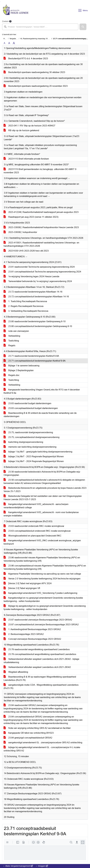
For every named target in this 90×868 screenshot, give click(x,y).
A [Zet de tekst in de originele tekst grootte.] (4, 43)
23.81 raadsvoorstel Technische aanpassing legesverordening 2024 (39, 267)
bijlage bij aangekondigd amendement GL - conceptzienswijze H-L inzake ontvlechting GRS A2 (42, 749)
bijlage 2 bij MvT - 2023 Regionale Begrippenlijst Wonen (34, 456)
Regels (9, 346)
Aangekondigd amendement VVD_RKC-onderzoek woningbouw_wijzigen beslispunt (42, 542)
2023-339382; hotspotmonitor (20, 232)
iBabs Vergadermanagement (19, 866)
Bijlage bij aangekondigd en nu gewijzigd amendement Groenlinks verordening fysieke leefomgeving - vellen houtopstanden (45, 608)
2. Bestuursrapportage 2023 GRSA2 (24, 634)
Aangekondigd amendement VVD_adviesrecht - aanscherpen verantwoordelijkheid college (36, 506)
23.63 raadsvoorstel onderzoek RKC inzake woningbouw (34, 526)
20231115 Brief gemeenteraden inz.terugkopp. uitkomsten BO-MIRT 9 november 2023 (40, 171)
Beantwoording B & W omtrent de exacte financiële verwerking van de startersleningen (40, 415)
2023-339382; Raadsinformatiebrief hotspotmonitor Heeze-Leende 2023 (41, 227)
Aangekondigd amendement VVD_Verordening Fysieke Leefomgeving (40, 593)
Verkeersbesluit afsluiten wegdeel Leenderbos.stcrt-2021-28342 (37, 667)
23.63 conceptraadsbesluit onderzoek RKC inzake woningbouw (37, 531)
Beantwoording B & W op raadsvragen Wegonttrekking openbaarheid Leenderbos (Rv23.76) (40, 678)
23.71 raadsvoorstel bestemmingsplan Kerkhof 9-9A (31, 356)
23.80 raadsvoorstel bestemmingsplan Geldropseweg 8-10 (35, 321)
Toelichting (11, 341)
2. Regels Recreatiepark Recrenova (24, 306)
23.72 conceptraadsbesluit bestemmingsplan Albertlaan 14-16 (36, 297)
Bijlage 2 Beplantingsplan (19, 370)
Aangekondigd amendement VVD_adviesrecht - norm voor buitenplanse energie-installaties (41, 514)
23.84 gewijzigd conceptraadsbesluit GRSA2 (28, 738)
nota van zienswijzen (16, 331)
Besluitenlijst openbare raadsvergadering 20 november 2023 (36, 86)
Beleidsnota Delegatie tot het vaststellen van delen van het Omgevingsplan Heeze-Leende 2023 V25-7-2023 (43, 498)
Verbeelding (12, 336)
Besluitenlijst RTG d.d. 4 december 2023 (26, 59)
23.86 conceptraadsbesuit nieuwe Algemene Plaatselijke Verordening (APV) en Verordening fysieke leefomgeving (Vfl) (45, 567)
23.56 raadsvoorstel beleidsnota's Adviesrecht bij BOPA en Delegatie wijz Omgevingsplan (42, 473)
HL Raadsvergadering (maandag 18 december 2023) (40, 39)
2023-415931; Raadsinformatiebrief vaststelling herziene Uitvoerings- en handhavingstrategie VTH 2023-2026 (41, 244)
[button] (83, 27)
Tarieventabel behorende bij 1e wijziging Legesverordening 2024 (38, 281)
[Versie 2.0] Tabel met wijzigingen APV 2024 (28, 583)
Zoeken (5, 21)
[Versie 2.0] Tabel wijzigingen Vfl (22, 588)
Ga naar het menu (1, 2)
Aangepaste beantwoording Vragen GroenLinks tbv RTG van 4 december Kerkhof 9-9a (42, 391)
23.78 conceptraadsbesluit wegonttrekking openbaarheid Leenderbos (40, 654)
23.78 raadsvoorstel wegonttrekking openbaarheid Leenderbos (37, 649)
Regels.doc (12, 375)
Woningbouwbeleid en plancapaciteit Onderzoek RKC (32, 536)
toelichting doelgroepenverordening (23, 442)
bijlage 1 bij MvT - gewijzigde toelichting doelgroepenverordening (38, 452)
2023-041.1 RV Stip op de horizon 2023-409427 (29, 126)
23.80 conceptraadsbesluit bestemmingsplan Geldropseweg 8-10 (38, 326)
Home (6, 39)
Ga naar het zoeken (0, 2)
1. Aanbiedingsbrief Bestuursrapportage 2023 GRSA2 (32, 629)
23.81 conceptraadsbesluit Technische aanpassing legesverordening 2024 (42, 272)
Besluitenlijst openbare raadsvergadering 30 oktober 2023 (34, 72)
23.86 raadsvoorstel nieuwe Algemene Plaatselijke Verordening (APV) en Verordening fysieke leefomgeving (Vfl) (42, 559)
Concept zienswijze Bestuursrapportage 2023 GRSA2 (32, 639)
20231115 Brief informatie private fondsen (26, 159)
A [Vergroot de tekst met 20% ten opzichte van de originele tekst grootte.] (9, 43)
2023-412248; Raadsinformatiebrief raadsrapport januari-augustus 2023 (41, 212)
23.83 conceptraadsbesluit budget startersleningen (31, 408)
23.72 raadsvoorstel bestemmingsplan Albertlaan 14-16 (33, 292)
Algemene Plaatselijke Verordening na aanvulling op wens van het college (42, 574)
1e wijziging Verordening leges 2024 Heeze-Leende (31, 276)
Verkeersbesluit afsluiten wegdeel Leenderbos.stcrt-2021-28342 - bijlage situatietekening (41, 661)
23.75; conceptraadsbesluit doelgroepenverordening (32, 437)
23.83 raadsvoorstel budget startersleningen (27, 403)
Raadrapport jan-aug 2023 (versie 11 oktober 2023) (31, 217)
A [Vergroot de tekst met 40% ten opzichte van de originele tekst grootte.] (14, 43)
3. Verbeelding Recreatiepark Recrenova (26, 311)
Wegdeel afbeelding (16, 672)
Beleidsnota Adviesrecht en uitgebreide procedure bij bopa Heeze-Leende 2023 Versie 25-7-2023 (45, 490)
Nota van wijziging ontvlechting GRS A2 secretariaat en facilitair (37, 728)
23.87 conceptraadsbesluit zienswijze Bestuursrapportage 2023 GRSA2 (41, 625)
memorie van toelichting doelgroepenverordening (30, 447)
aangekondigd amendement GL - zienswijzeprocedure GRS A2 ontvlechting (43, 743)
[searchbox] (40, 27)
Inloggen (43, 866)
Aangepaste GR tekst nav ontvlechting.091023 (29, 733)
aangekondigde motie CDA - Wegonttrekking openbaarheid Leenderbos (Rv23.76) (41, 687)
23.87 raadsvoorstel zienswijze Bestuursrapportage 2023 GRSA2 (38, 620)
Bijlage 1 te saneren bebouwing (21, 366)
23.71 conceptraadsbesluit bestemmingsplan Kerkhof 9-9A (35, 361)
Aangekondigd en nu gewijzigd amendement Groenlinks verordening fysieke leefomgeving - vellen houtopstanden (43, 600)
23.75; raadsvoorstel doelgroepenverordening (28, 432)
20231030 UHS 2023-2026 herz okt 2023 (26, 251)
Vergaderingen (15, 39)
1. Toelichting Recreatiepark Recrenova (25, 301)
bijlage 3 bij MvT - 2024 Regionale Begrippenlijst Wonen (34, 461)
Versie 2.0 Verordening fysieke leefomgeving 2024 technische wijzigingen (42, 579)
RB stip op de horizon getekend (21, 130)
